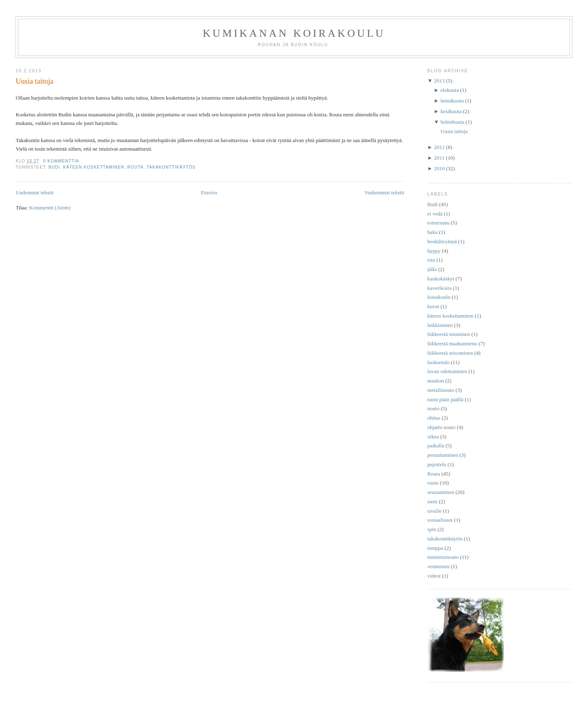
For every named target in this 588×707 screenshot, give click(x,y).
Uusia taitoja (34, 81)
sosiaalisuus (440, 520)
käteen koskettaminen (94, 167)
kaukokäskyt (441, 279)
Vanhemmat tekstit (384, 192)
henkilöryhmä (442, 241)
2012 (439, 147)
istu (431, 260)
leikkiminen (440, 325)
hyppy (434, 251)
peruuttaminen (443, 455)
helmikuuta (453, 122)
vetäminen (439, 566)
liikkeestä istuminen (449, 334)
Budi (54, 167)
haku (433, 232)
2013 (439, 81)
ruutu (433, 483)
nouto (434, 408)
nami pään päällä (445, 399)
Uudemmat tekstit (35, 192)
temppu (435, 548)
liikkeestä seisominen (450, 353)
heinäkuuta (452, 101)
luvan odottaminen (447, 371)
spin (432, 529)
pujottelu (437, 464)
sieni (433, 501)
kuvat (433, 306)
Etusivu (209, 192)
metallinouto (441, 390)
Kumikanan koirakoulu (294, 33)
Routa (136, 167)
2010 (439, 168)
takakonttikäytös (171, 167)
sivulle (435, 511)
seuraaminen (441, 492)
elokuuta (450, 90)
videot (434, 576)
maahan (436, 381)
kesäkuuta (451, 111)
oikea (433, 437)
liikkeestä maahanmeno (452, 343)
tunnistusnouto (443, 557)
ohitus (434, 418)
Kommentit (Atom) (50, 208)
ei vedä (435, 214)
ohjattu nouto (442, 427)
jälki (432, 269)
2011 (439, 158)
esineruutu (439, 223)
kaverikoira (440, 288)
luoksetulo (439, 362)
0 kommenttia (61, 161)
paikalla (436, 446)
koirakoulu (439, 297)
